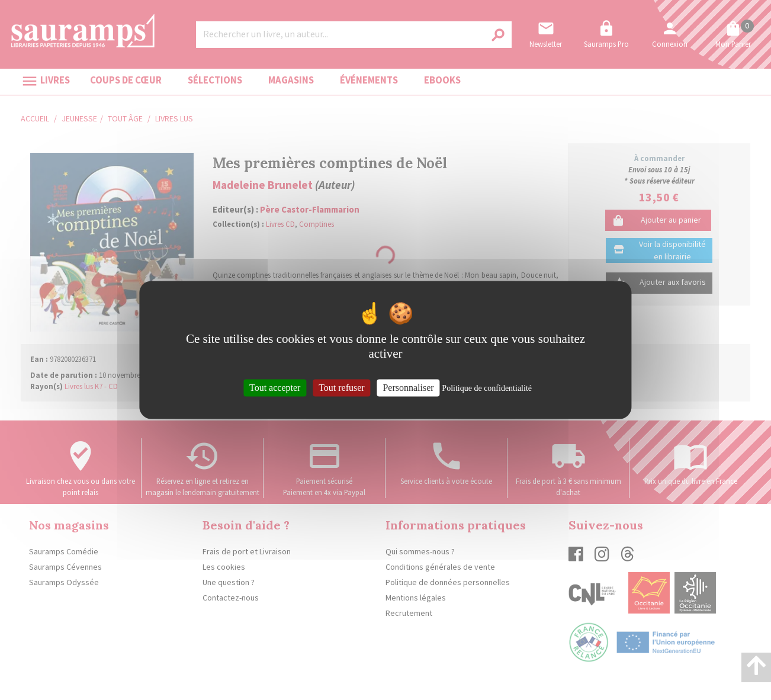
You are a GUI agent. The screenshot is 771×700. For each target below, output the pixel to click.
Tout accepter (275, 388)
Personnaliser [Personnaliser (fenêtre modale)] (408, 388)
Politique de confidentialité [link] (487, 388)
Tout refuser (342, 388)
